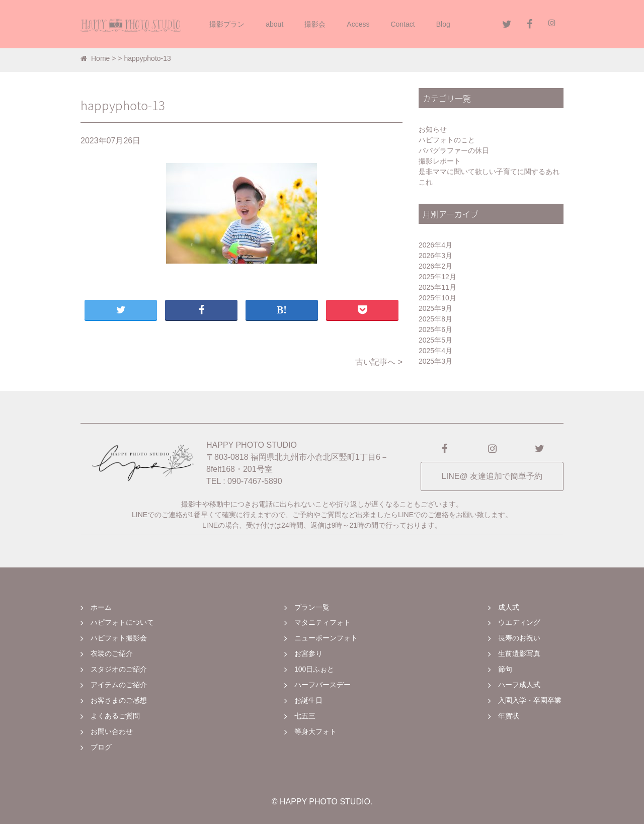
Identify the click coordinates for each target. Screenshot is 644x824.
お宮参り (308, 653)
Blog (443, 24)
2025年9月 (435, 308)
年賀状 (509, 716)
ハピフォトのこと (447, 140)
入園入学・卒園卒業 (530, 700)
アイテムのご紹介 (119, 685)
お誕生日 (308, 700)
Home (95, 58)
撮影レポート (440, 161)
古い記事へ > (379, 362)
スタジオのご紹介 (119, 669)
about (274, 24)
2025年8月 (435, 319)
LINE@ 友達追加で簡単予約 (492, 476)
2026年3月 (435, 256)
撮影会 (315, 24)
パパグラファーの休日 (454, 150)
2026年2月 (435, 266)
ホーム (101, 607)
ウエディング (519, 622)
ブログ (101, 747)
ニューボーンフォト (326, 638)
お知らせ (433, 129)
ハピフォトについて (122, 622)
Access (358, 24)
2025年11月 (437, 287)
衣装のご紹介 (112, 653)
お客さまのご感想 (119, 700)
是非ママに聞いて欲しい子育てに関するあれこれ (489, 177)
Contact (403, 24)
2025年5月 (435, 340)
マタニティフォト (323, 622)
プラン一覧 (312, 607)
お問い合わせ (112, 731)
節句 (505, 669)
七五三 (305, 716)
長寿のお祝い (519, 638)
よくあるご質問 (115, 716)
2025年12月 (437, 277)
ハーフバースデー (323, 685)
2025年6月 (435, 329)
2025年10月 (437, 298)
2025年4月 (435, 351)
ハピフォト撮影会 (119, 638)
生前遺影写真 (519, 653)
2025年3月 (435, 361)
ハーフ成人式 (519, 685)
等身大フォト (315, 731)
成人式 (509, 607)
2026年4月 (435, 245)
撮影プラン (227, 24)
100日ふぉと (314, 669)
